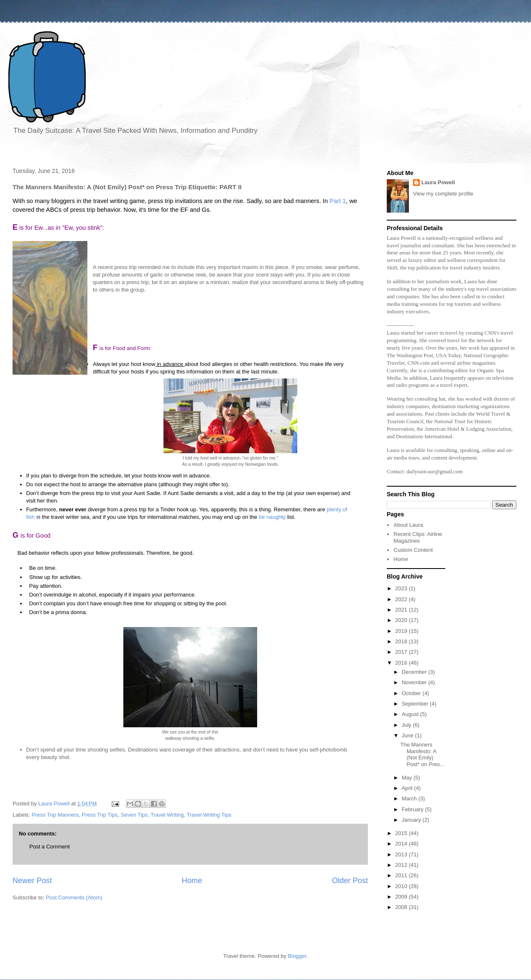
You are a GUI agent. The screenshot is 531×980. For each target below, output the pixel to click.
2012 (402, 865)
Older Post (350, 881)
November (415, 682)
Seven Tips (134, 815)
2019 (402, 631)
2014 (402, 844)
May (408, 778)
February (414, 809)
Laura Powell (438, 182)
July (407, 725)
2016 (402, 663)
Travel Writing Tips (209, 815)
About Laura (408, 525)
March (410, 798)
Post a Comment (50, 847)
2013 (402, 854)
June (408, 735)
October (412, 693)
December (415, 672)
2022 (402, 599)
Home (192, 881)
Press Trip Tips (100, 815)
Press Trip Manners (55, 815)
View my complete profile (443, 194)
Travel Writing (167, 815)
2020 (402, 620)
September (416, 704)
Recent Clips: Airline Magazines (418, 537)
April (408, 788)
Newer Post (32, 881)
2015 (402, 833)
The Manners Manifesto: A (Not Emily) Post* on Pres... (422, 754)
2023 (402, 588)
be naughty (272, 517)
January (412, 820)
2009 (402, 897)
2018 (402, 641)
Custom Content (413, 550)
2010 (402, 886)
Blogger (297, 956)
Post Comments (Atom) (74, 897)
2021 (402, 610)
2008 (402, 907)
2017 (402, 652)
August (411, 714)
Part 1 (337, 201)
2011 (402, 875)
